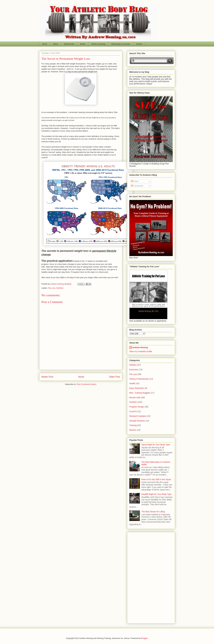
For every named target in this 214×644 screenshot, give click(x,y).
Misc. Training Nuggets (140, 393)
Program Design (137, 407)
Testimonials (69, 44)
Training (133, 425)
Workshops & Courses (121, 44)
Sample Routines (137, 421)
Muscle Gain (135, 397)
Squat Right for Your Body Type (156, 445)
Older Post (115, 377)
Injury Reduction (137, 388)
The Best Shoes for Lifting (153, 512)
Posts (135, 181)
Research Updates (138, 416)
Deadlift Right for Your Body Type (156, 494)
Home (45, 44)
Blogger (144, 638)
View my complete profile (141, 351)
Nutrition (60, 288)
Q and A (133, 411)
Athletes (133, 365)
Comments (137, 186)
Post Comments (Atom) (86, 384)
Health (132, 383)
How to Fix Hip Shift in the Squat (156, 479)
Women (133, 430)
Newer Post (47, 377)
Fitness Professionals (139, 379)
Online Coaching (98, 44)
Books (83, 44)
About (56, 44)
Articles (139, 44)
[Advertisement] (141, 577)
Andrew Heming (140, 347)
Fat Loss (52, 288)
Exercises (134, 370)
